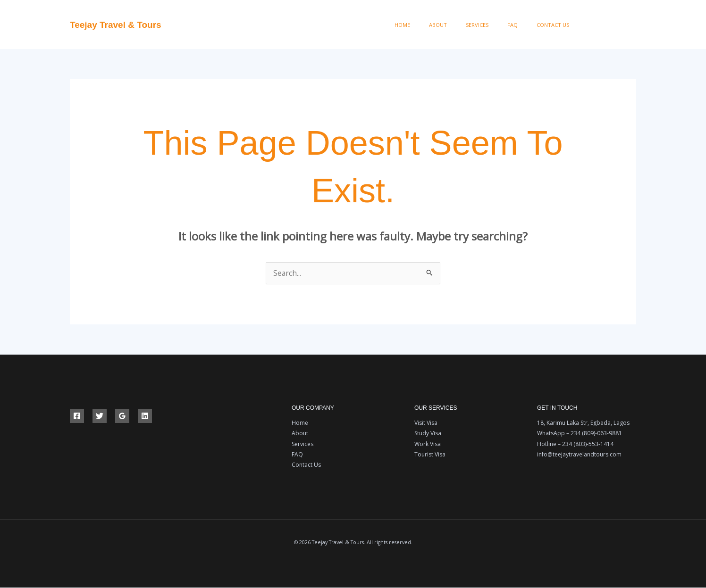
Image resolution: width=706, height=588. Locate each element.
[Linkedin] (145, 416)
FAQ (525, 25)
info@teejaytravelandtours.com (579, 455)
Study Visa (428, 434)
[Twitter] (612, 25)
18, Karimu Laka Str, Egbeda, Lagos (583, 423)
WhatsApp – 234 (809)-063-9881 (580, 434)
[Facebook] (591, 25)
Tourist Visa (430, 455)
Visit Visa (426, 423)
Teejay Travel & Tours (116, 25)
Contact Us (557, 25)
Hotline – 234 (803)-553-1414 (575, 444)
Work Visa (428, 444)
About (468, 25)
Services (498, 25)
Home (441, 25)
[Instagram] (633, 25)
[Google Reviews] (122, 416)
